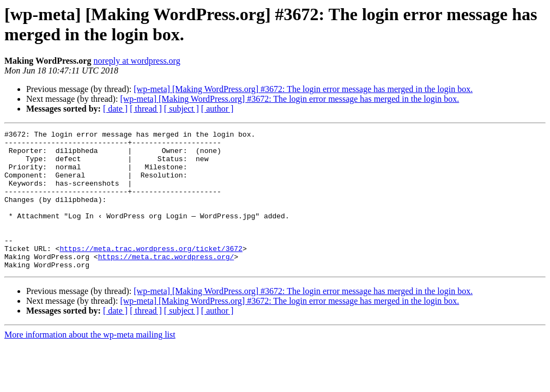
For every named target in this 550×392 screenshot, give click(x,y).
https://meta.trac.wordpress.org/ (166, 283)
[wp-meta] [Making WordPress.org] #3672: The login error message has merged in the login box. (303, 89)
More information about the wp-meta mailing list (90, 362)
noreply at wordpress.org (137, 61)
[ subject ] (182, 109)
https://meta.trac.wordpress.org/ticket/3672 (151, 273)
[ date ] (115, 109)
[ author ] (217, 109)
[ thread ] (146, 109)
